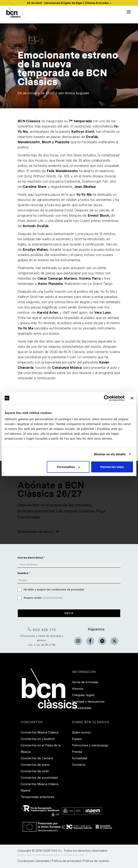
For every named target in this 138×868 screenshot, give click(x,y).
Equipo (77, 739)
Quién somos (81, 732)
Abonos (78, 689)
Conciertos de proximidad (39, 778)
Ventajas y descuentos (88, 702)
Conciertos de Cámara (37, 758)
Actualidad (80, 758)
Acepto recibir (44, 598)
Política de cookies (96, 861)
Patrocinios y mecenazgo (90, 745)
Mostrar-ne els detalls (110, 454)
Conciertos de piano (35, 765)
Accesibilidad (82, 708)
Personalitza (68, 467)
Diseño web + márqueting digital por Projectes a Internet (51, 855)
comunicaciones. (53, 598)
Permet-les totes (112, 467)
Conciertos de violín (35, 771)
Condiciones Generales (34, 861)
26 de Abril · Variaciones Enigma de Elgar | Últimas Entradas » (69, 3)
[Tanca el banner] (132, 398)
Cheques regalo (83, 695)
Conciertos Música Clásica (39, 732)
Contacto (79, 765)
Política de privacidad (66, 861)
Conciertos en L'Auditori (38, 739)
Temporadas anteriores (37, 797)
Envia (69, 613)
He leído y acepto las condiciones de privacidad (54, 590)
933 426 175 (42, 630)
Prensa (77, 752)
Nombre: (23, 573)
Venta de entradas (85, 682)
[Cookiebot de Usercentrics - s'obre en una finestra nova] (107, 398)
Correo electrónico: (30, 558)
